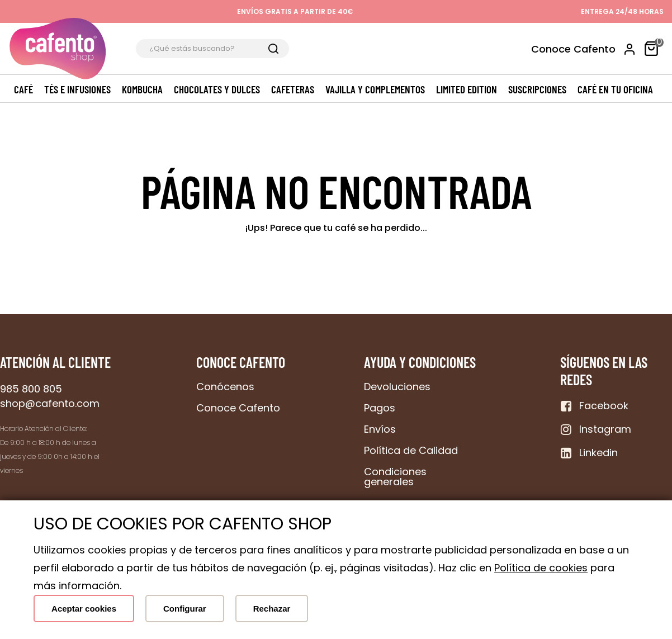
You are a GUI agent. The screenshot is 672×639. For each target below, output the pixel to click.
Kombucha (142, 89)
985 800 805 (31, 389)
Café (23, 89)
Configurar (185, 609)
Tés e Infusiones (77, 89)
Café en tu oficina (615, 89)
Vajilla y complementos (375, 89)
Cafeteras (293, 89)
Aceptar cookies (84, 609)
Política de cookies (541, 568)
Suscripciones (537, 89)
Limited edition (467, 89)
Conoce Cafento (573, 49)
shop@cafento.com (50, 403)
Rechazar (272, 609)
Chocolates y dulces (217, 89)
